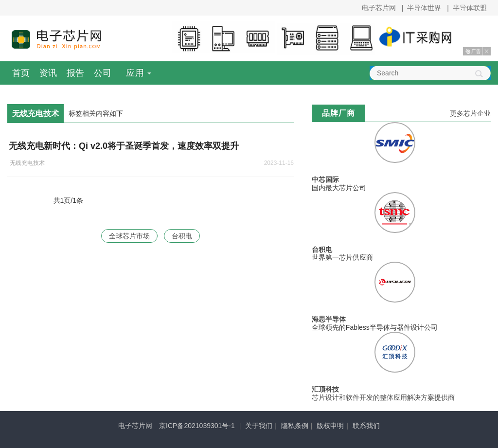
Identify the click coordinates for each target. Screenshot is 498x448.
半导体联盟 (470, 8)
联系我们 (366, 426)
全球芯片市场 (129, 236)
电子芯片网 (379, 8)
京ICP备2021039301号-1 (197, 426)
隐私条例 (295, 426)
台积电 (182, 236)
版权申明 (330, 426)
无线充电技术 (27, 163)
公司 (103, 73)
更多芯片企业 (470, 113)
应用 (135, 73)
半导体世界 (424, 8)
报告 (75, 73)
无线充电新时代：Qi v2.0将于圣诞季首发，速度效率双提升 (124, 146)
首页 (21, 73)
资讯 (48, 73)
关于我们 (259, 426)
